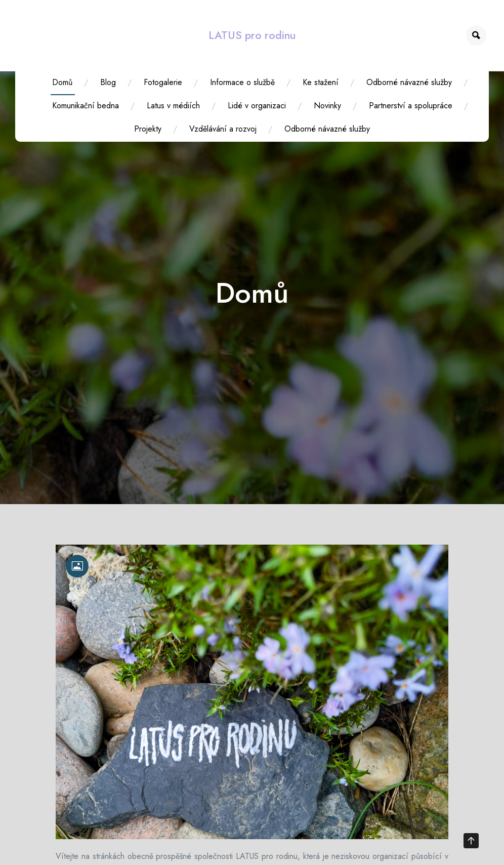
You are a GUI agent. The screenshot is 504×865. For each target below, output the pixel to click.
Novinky (327, 106)
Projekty (148, 129)
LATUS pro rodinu (252, 35)
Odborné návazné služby (409, 82)
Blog (108, 82)
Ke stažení (321, 82)
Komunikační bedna (86, 106)
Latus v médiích (173, 106)
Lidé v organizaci (257, 106)
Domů (62, 82)
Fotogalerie (163, 82)
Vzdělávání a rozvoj (223, 129)
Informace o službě (242, 82)
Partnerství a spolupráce (411, 106)
